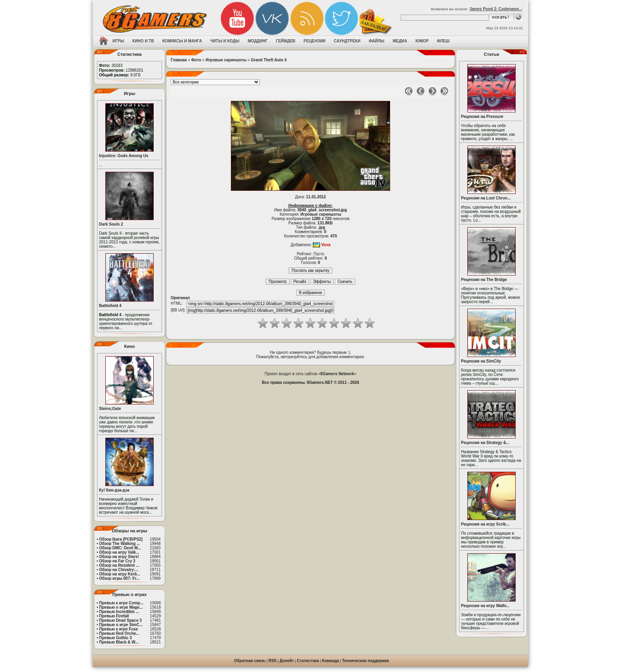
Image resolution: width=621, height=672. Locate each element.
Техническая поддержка (366, 661)
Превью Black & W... (119, 642)
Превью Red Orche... (119, 633)
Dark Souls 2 (111, 224)
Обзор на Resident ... (119, 565)
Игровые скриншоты (226, 60)
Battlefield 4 (110, 306)
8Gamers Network (337, 374)
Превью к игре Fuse (118, 629)
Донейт (287, 661)
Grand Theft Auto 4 (269, 60)
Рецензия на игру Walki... (485, 606)
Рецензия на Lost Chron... (486, 198)
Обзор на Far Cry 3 (117, 561)
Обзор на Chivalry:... (119, 570)
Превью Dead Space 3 (120, 620)
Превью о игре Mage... (121, 607)
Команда (331, 661)
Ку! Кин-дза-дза (114, 490)
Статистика (308, 661)
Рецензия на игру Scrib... (485, 524)
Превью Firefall (114, 616)
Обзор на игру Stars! (119, 557)
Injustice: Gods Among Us (124, 156)
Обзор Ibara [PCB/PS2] (121, 539)
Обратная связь (250, 661)
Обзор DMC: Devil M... (120, 548)
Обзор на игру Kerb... (120, 574)
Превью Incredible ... (119, 612)
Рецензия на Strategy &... (485, 443)
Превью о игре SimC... (121, 625)
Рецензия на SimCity (481, 361)
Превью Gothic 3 (115, 638)
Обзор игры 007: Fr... (119, 578)
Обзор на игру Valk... (119, 552)
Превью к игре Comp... (121, 603)
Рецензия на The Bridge (484, 280)
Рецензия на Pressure (482, 117)
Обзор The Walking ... (119, 544)
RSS (273, 661)
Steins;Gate (110, 409)
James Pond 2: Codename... (496, 9)
